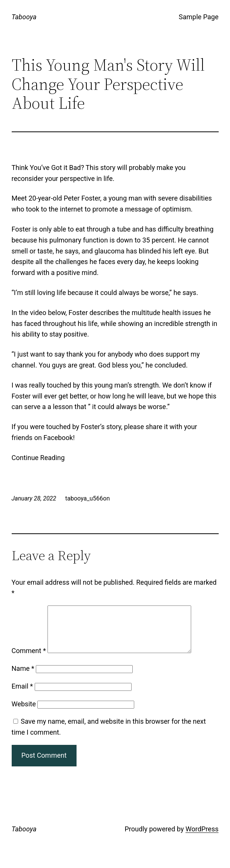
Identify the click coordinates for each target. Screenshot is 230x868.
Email (22, 695)
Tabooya (24, 17)
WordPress (202, 838)
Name (23, 677)
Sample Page (199, 17)
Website (24, 713)
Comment (29, 660)
